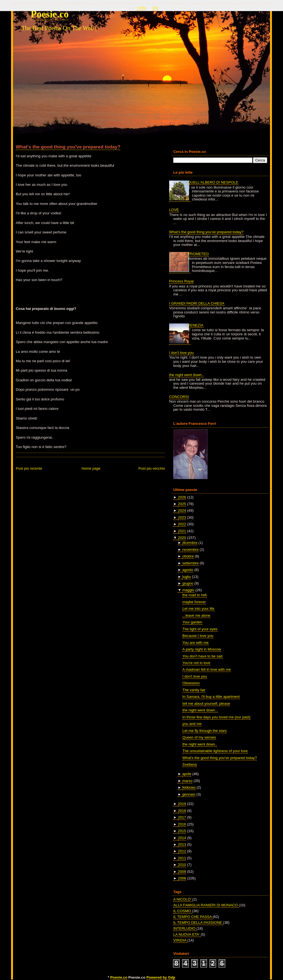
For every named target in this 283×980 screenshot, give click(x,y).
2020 (182, 538)
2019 (182, 804)
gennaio (189, 794)
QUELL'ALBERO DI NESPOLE (213, 182)
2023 (182, 517)
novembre (191, 550)
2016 (182, 824)
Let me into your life (198, 609)
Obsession (191, 683)
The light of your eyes (200, 629)
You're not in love (196, 663)
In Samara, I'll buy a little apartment (211, 697)
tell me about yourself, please (206, 704)
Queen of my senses (199, 737)
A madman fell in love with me (207, 669)
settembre (191, 563)
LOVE (174, 210)
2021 (182, 531)
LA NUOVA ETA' (187, 934)
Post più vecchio (152, 468)
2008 (182, 878)
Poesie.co (50, 14)
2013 (182, 844)
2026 (182, 497)
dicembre (190, 543)
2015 (182, 831)
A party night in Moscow (202, 649)
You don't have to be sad (202, 656)
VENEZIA (196, 325)
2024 (182, 510)
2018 (182, 811)
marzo (188, 781)
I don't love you (181, 353)
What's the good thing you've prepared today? (68, 147)
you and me (192, 724)
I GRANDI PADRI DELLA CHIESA (197, 303)
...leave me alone (196, 615)
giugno (188, 583)
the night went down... (200, 710)
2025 (182, 504)
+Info (141, 8)
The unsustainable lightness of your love (215, 751)
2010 (182, 865)
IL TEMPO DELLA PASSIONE (198, 923)
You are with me (195, 643)
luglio (187, 577)
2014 (182, 838)
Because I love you (198, 636)
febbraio (189, 787)
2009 (182, 872)
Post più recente (29, 468)
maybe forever (194, 602)
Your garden (192, 622)
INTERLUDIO (185, 928)
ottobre (188, 556)
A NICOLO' (183, 899)
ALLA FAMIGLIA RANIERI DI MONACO (206, 905)
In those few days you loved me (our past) (216, 717)
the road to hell (195, 595)
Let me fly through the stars (205, 731)
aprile (187, 774)
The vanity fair (194, 690)
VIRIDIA (180, 940)
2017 (182, 817)
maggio (188, 590)
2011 (182, 858)
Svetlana (190, 764)
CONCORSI (179, 397)
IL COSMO (183, 911)
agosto (188, 570)
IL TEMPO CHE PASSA (193, 917)
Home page (91, 468)
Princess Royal (181, 281)
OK (155, 8)
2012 (182, 851)
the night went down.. (186, 375)
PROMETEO (198, 254)
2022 (182, 524)
